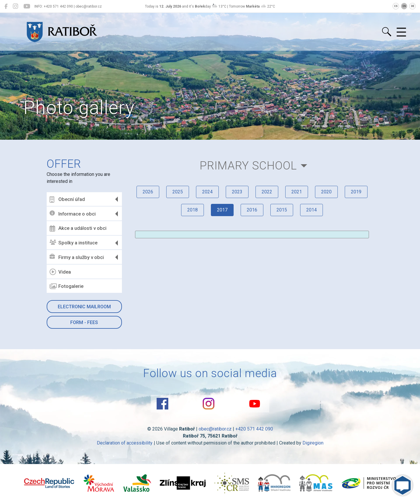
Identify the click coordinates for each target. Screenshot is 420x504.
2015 (282, 210)
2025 (178, 192)
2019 (356, 192)
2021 (297, 192)
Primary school (248, 166)
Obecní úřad (67, 199)
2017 (222, 210)
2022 (267, 192)
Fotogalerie (66, 286)
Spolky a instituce (73, 243)
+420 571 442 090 (254, 429)
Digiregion (313, 443)
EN (404, 6)
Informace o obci (73, 214)
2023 (237, 192)
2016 (252, 210)
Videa (60, 272)
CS (396, 6)
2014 (311, 210)
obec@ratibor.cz (215, 429)
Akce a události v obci (78, 228)
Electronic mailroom (84, 307)
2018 (192, 210)
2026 (148, 192)
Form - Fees (84, 322)
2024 (207, 192)
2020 (326, 192)
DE (413, 6)
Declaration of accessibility (125, 443)
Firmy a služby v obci (77, 257)
